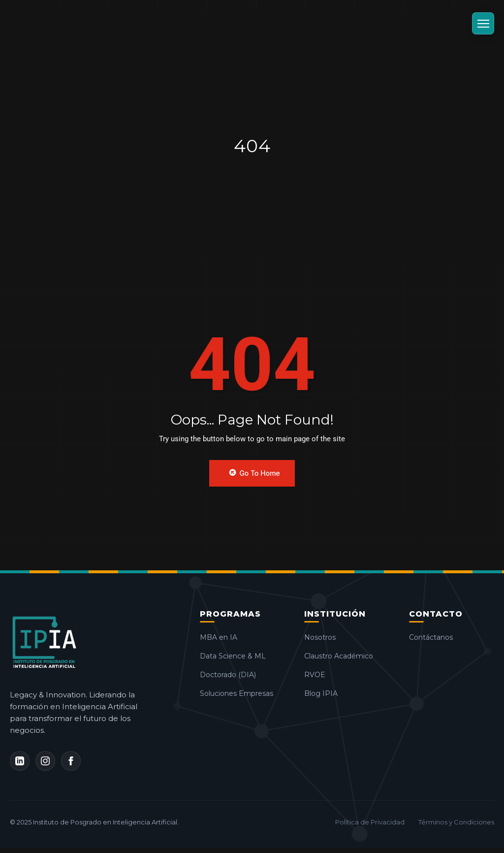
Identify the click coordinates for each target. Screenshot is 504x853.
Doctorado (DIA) (232, 675)
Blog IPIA (325, 693)
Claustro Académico (343, 656)
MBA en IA (223, 637)
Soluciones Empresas (241, 693)
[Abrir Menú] (483, 23)
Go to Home (254, 473)
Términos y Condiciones (456, 822)
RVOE (319, 675)
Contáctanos (435, 637)
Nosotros (324, 637)
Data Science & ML (237, 656)
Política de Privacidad (370, 822)
